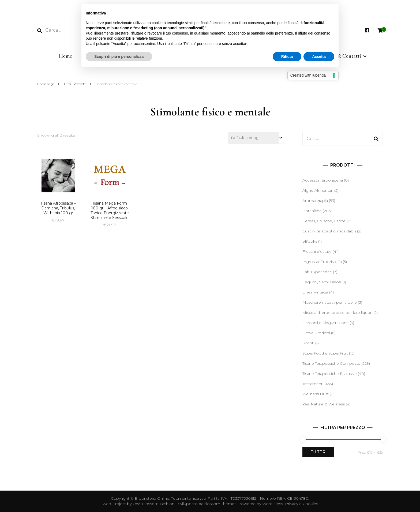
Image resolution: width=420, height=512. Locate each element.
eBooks (310, 241)
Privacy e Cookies (301, 504)
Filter (318, 452)
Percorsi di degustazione (326, 323)
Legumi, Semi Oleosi (322, 282)
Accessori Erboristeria (323, 180)
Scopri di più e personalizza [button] (119, 57)
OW (136, 504)
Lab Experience (317, 272)
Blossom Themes (220, 504)
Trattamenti (313, 384)
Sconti (308, 343)
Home (65, 56)
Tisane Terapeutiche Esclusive (330, 374)
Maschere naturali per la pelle (330, 302)
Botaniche (312, 211)
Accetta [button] (319, 57)
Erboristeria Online (152, 498)
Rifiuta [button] (287, 57)
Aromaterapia (315, 201)
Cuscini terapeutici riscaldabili (329, 231)
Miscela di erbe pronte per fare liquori (337, 313)
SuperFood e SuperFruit (325, 353)
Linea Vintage (315, 292)
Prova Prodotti (316, 333)
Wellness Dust (316, 394)
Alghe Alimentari (318, 190)
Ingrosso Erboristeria (322, 262)
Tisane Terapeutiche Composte (331, 363)
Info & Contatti (344, 56)
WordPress (273, 504)
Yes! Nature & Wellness (324, 404)
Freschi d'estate (317, 251)
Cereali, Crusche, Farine (324, 221)
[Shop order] (257, 138)
